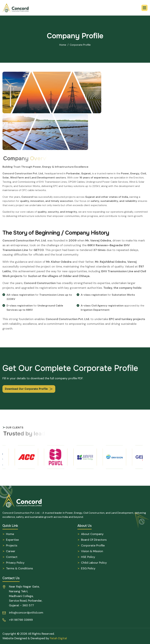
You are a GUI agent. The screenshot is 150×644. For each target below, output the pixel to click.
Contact (12, 557)
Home (63, 45)
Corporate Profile (93, 545)
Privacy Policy (15, 563)
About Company (92, 534)
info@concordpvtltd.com (26, 613)
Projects (12, 545)
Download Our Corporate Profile (26, 389)
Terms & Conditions (19, 568)
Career (11, 551)
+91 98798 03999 (21, 620)
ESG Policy (88, 568)
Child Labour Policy (94, 563)
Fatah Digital (58, 638)
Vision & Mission (92, 551)
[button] (144, 8)
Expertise (12, 540)
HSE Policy (88, 557)
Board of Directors (94, 540)
